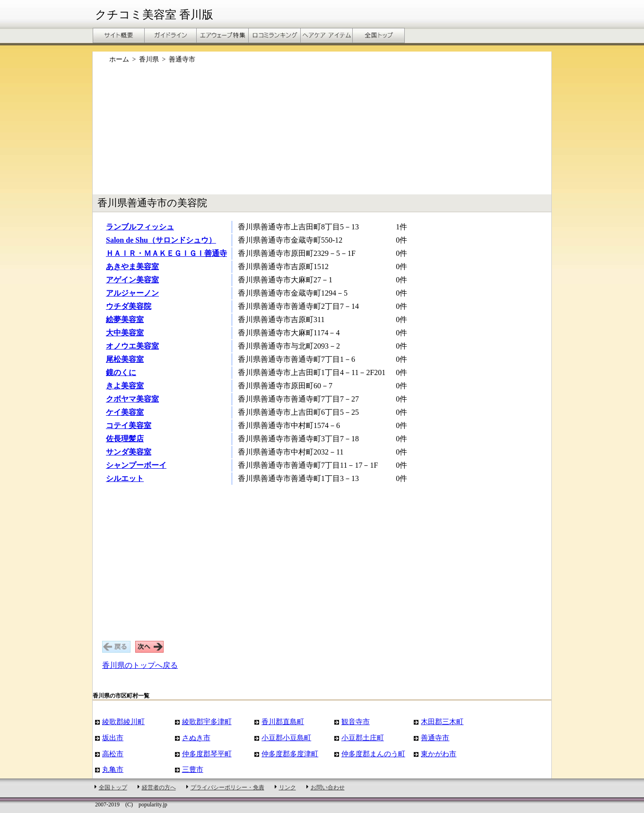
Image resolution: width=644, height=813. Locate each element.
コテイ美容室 (129, 425)
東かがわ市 (439, 754)
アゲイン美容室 (132, 280)
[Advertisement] (322, 134)
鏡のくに (121, 372)
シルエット (125, 478)
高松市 (113, 754)
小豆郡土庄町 (363, 738)
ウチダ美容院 (129, 306)
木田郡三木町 (442, 721)
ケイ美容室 (125, 412)
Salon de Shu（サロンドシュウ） (161, 240)
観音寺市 (356, 721)
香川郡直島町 (283, 721)
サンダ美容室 (129, 452)
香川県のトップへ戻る (140, 665)
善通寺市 (435, 738)
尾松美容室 (125, 359)
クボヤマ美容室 (132, 399)
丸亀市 (113, 769)
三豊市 (193, 769)
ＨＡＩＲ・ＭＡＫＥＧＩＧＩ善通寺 (166, 253)
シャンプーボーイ (136, 465)
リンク (287, 787)
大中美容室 (125, 333)
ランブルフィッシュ (140, 227)
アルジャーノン (132, 293)
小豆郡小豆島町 (286, 738)
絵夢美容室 (125, 319)
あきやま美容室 (132, 267)
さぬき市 (196, 738)
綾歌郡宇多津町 (207, 721)
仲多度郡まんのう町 (373, 754)
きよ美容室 (125, 386)
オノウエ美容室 (132, 346)
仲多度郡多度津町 (290, 754)
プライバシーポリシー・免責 (227, 787)
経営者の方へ (159, 787)
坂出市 (113, 738)
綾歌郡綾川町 (123, 721)
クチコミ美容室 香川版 (154, 15)
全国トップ (113, 787)
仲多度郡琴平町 (207, 754)
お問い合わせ (328, 787)
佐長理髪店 (125, 439)
